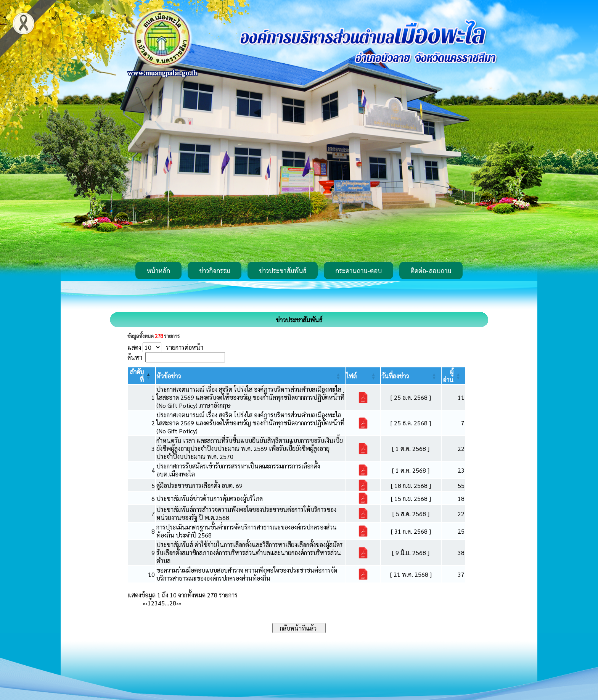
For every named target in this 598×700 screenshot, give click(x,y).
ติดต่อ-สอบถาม (431, 270)
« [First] (144, 603)
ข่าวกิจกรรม (215, 270)
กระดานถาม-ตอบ (358, 270)
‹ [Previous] (147, 603)
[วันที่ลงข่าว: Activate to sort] (411, 376)
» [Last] (180, 603)
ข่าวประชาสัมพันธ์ (283, 270)
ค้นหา (135, 357)
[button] (169, 376)
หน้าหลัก (158, 270)
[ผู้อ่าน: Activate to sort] (453, 376)
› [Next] (177, 603)
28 (173, 603)
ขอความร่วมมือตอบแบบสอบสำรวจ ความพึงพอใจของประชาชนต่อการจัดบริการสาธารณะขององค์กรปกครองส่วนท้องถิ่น (247, 574)
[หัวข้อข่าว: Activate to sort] (251, 376)
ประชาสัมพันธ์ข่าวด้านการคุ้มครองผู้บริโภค (210, 498)
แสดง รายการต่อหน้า (165, 347)
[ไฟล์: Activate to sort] (363, 376)
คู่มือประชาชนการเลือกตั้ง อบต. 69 (199, 485)
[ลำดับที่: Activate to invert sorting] (142, 376)
